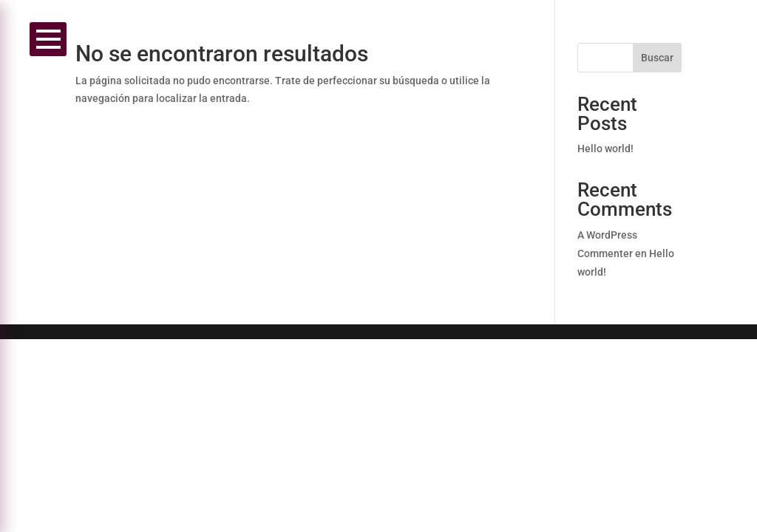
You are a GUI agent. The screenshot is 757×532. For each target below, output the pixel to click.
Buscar (657, 58)
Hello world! (605, 149)
